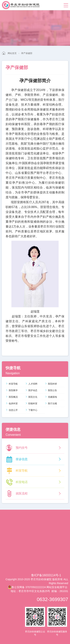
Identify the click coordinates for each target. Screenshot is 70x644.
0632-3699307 (52, 599)
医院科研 (51, 384)
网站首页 (12, 53)
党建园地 (51, 397)
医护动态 (31, 390)
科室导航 (12, 384)
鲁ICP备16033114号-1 (46, 575)
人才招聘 (31, 384)
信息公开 (12, 410)
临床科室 (12, 404)
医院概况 (12, 397)
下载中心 (31, 410)
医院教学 (12, 390)
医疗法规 (51, 404)
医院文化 (31, 397)
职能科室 (31, 404)
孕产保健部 (27, 53)
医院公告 (51, 390)
